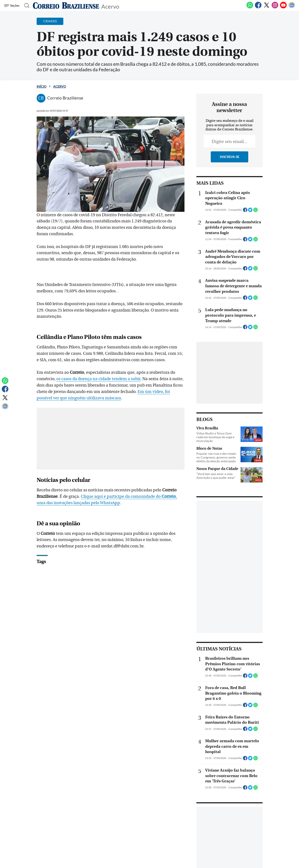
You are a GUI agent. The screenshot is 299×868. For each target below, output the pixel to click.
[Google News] (292, 8)
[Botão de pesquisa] (25, 6)
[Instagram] (275, 8)
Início (41, 86)
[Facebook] (258, 8)
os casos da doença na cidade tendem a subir (98, 379)
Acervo (110, 6)
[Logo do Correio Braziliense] (66, 6)
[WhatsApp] (250, 8)
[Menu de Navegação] (12, 6)
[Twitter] (267, 8)
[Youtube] (283, 8)
